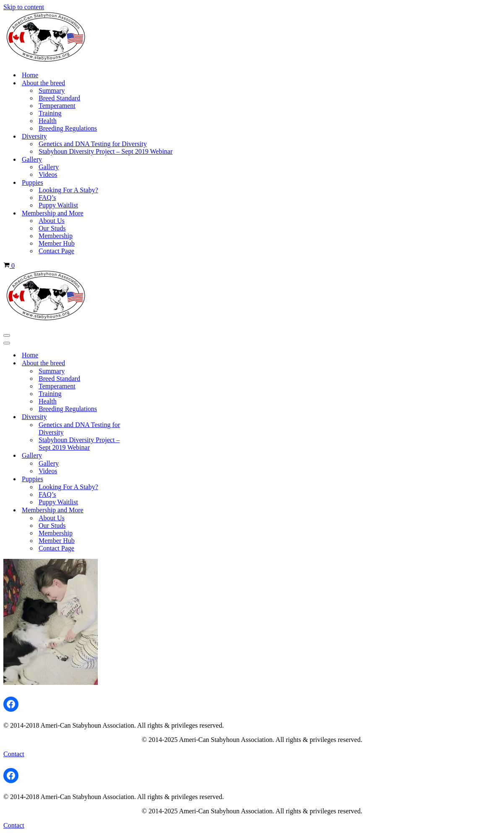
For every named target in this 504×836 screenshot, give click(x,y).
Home (30, 75)
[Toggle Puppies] (150, 479)
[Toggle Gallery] (150, 456)
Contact (14, 754)
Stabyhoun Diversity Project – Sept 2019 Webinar (106, 151)
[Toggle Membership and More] (150, 510)
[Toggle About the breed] (150, 363)
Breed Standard (59, 98)
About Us (52, 221)
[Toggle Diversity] (150, 417)
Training (50, 113)
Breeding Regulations (68, 128)
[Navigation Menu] (7, 335)
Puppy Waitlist (58, 205)
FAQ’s (47, 198)
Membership (56, 236)
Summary (52, 90)
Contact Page (56, 251)
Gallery (49, 167)
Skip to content (24, 7)
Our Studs (52, 228)
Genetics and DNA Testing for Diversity (93, 144)
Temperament (57, 106)
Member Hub (57, 243)
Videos (48, 174)
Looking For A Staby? (68, 190)
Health (48, 121)
